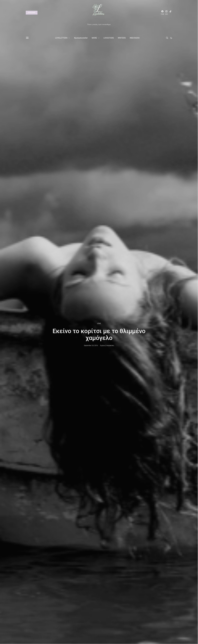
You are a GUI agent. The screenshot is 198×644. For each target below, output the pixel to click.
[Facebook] (162, 13)
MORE (94, 38)
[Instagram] (166, 13)
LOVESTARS (109, 38)
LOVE (99, 324)
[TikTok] (170, 13)
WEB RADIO (135, 38)
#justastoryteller (81, 38)
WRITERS (122, 38)
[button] (171, 38)
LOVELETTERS (61, 38)
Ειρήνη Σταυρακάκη (107, 345)
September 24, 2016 (91, 345)
